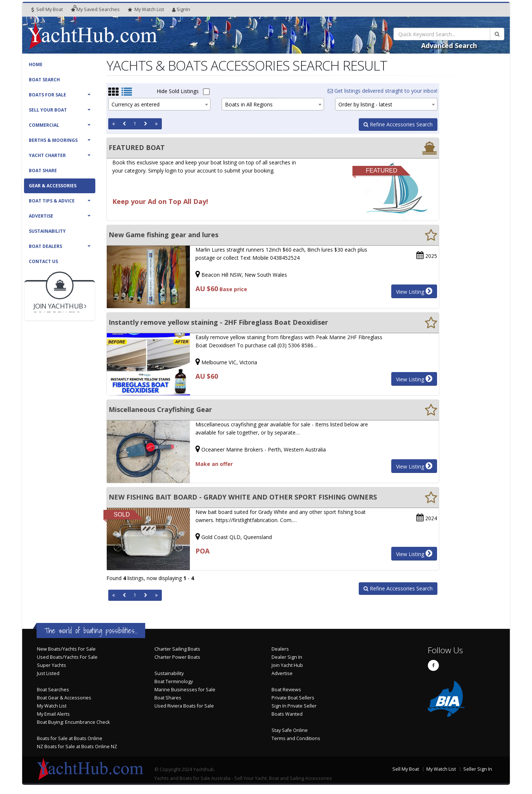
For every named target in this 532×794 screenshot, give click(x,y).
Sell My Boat (47, 9)
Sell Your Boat (48, 110)
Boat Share (43, 171)
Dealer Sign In (287, 657)
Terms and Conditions (296, 738)
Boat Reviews (286, 690)
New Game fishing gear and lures (163, 235)
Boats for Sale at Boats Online (70, 738)
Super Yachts (52, 665)
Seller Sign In (478, 769)
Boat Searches (53, 690)
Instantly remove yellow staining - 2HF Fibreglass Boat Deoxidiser (218, 322)
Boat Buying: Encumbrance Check (73, 722)
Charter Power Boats (177, 657)
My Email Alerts (53, 714)
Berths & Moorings (53, 140)
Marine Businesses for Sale (185, 690)
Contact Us (43, 261)
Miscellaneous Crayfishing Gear (160, 409)
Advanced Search (449, 45)
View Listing (414, 291)
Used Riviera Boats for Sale (184, 706)
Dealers (280, 649)
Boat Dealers (45, 246)
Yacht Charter (47, 155)
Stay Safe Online (290, 730)
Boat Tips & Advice (52, 201)
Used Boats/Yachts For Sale (67, 657)
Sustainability (47, 231)
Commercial (44, 125)
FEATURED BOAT (137, 147)
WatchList (146, 10)
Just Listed (48, 673)
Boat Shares (168, 698)
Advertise (41, 216)
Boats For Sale (47, 95)
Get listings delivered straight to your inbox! (383, 91)
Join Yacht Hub (287, 665)
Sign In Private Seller (294, 706)
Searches (95, 9)
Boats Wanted (287, 714)
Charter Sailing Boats (177, 649)
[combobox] (159, 104)
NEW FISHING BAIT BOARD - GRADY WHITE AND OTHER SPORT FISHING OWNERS (243, 497)
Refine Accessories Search (398, 124)
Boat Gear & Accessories (64, 698)
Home (36, 64)
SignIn (181, 9)
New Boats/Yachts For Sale (66, 649)
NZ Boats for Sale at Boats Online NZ (77, 747)
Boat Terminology (174, 681)
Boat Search (44, 80)
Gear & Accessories (53, 186)
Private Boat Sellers (293, 698)
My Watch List (52, 706)
